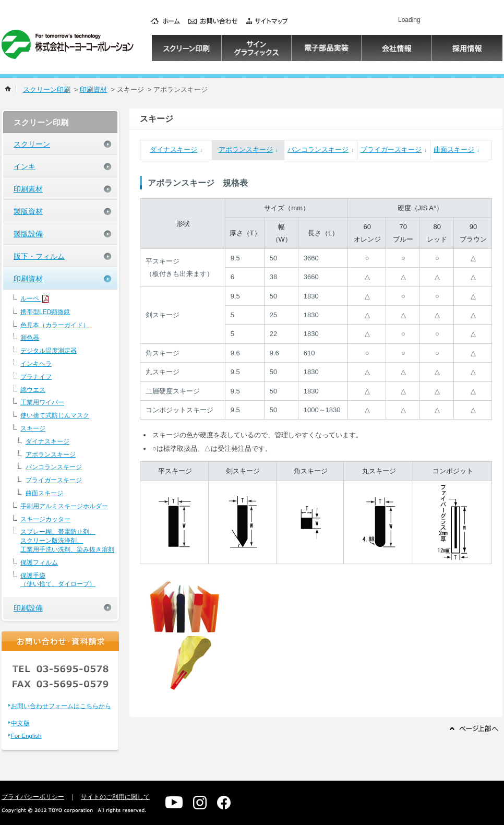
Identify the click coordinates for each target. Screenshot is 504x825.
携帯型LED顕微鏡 (45, 312)
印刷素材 (28, 189)
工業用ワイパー (42, 402)
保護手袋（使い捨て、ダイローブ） (58, 580)
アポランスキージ (51, 455)
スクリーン (32, 144)
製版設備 (28, 234)
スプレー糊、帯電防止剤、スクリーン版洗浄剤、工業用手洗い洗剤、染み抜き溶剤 (67, 541)
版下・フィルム (39, 256)
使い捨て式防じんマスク (55, 415)
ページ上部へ (474, 728)
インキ (25, 166)
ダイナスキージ (47, 441)
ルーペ (35, 299)
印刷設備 (28, 608)
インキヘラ (36, 364)
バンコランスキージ (54, 467)
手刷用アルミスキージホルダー (64, 506)
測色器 (30, 338)
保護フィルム (39, 563)
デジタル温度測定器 (49, 351)
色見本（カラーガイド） (55, 325)
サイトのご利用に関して (115, 797)
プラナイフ (36, 377)
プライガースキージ (54, 480)
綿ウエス (33, 390)
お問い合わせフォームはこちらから (61, 706)
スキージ (33, 428)
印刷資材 (93, 89)
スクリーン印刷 (47, 89)
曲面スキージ (44, 493)
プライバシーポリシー (33, 797)
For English (26, 736)
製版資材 (28, 211)
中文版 (20, 723)
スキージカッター (45, 519)
